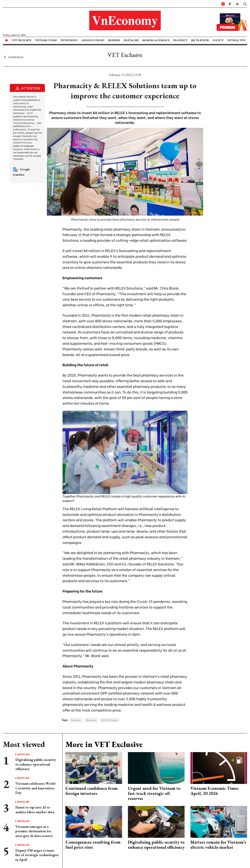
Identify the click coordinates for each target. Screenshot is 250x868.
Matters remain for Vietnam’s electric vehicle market (218, 845)
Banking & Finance (156, 40)
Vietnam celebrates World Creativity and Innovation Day (35, 788)
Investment (69, 40)
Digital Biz (131, 40)
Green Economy (93, 40)
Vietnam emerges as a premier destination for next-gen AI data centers (34, 831)
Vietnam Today (46, 40)
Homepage (13, 57)
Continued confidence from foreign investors (92, 791)
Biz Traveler (200, 40)
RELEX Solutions (110, 720)
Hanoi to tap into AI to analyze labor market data (35, 809)
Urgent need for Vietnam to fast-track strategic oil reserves (154, 793)
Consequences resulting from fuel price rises (93, 845)
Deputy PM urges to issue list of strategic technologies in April (37, 855)
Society (218, 40)
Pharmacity (91, 720)
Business (114, 40)
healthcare (76, 720)
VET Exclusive (22, 40)
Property (180, 40)
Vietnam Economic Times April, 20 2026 (214, 791)
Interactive (236, 40)
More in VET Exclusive (104, 744)
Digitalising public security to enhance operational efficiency (36, 764)
